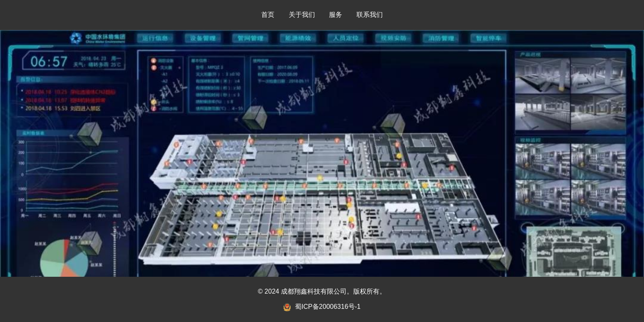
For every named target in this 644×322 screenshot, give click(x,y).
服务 (336, 15)
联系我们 (370, 15)
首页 (268, 15)
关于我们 (302, 15)
